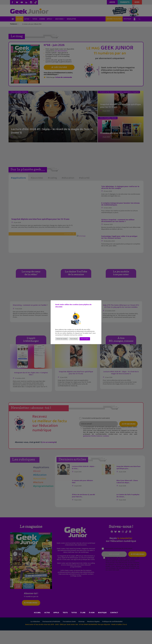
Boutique (102, 626)
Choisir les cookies (62, 339)
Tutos (74, 626)
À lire (83, 626)
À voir (92, 626)
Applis (56, 626)
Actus (47, 626)
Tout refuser (74, 339)
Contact (114, 626)
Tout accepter (85, 339)
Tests (65, 626)
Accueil (37, 626)
